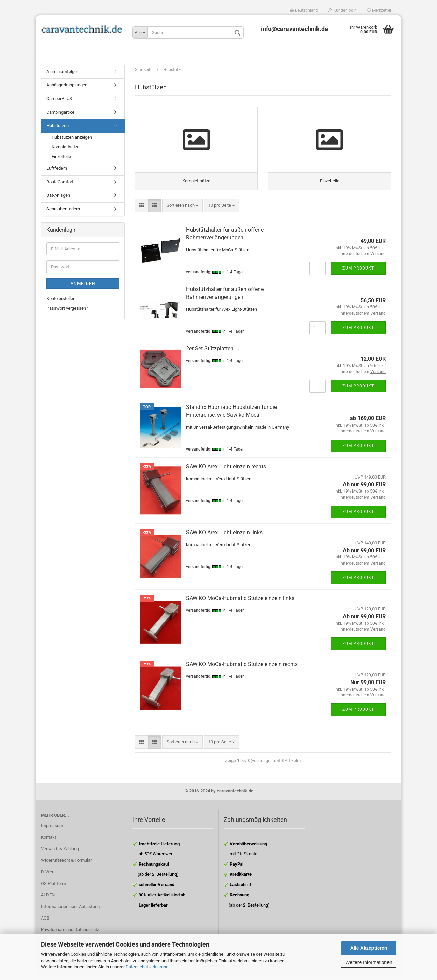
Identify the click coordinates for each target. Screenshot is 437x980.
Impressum (52, 831)
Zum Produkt (358, 274)
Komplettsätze (66, 150)
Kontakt (48, 843)
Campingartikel (61, 116)
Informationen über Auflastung (70, 912)
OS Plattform (53, 889)
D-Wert (48, 877)
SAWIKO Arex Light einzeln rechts (226, 472)
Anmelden (83, 287)
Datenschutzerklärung (147, 967)
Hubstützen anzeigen (72, 141)
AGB (45, 924)
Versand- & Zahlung (60, 854)
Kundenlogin (343, 10)
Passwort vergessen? (67, 312)
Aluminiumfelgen (63, 75)
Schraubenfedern (63, 212)
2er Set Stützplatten (210, 354)
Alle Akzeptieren (369, 948)
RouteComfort (60, 185)
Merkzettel (379, 10)
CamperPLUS (59, 102)
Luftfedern (57, 172)
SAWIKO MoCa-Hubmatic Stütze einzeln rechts (242, 670)
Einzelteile (61, 160)
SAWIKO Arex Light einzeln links (224, 538)
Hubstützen (58, 129)
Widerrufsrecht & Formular (66, 866)
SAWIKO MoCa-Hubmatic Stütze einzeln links (240, 604)
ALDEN (48, 901)
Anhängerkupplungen (67, 89)
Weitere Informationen (369, 962)
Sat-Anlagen (58, 199)
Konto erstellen (61, 302)
